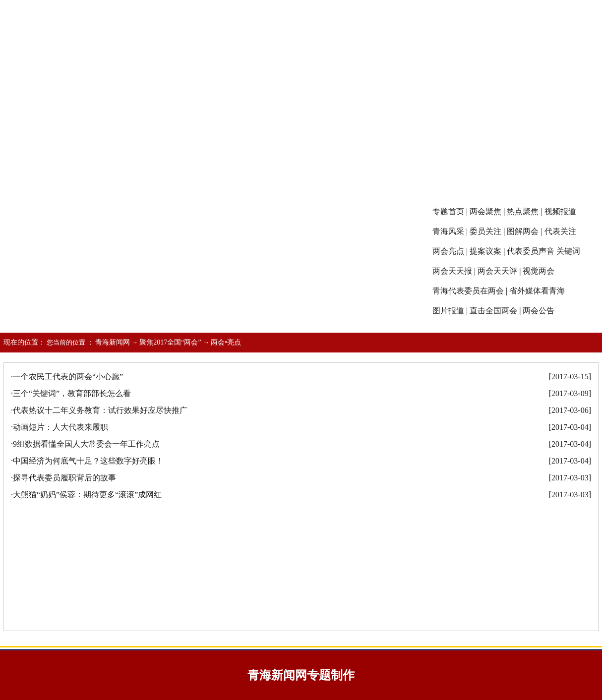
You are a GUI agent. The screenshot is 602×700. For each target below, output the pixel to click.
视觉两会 (539, 271)
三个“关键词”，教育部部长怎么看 (72, 393)
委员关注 (485, 231)
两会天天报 (452, 271)
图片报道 (448, 311)
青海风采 (448, 231)
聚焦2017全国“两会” (170, 342)
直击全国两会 (493, 311)
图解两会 (523, 231)
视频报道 (560, 211)
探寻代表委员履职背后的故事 (64, 478)
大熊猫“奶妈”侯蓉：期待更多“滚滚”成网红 (87, 495)
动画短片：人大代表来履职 (60, 427)
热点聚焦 (523, 211)
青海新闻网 (113, 342)
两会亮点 (448, 251)
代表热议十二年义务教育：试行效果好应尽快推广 (100, 410)
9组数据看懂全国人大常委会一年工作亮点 (86, 444)
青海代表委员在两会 (468, 291)
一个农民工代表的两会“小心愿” (68, 377)
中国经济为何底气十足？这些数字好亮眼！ (88, 461)
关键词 (568, 251)
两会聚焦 (485, 211)
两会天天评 (497, 271)
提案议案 (485, 251)
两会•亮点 (226, 342)
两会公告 (539, 311)
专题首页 (448, 211)
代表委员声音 (531, 251)
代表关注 (560, 231)
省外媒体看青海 (537, 291)
